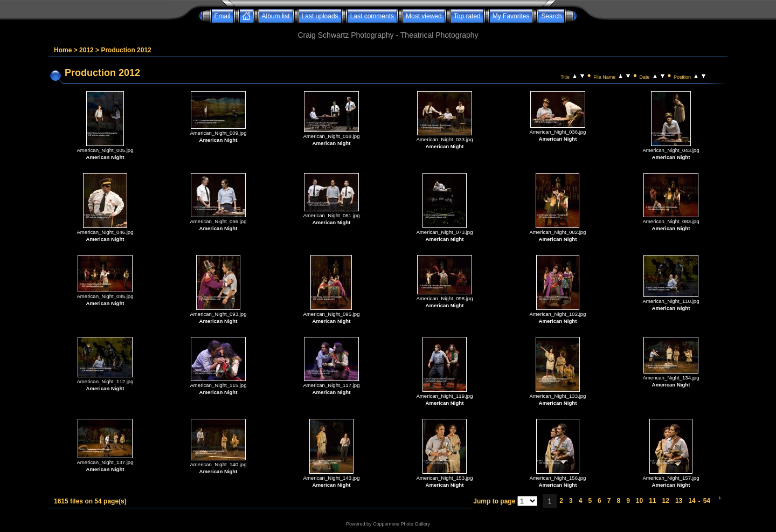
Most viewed (424, 16)
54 (707, 501)
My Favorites (511, 16)
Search (551, 16)
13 (679, 501)
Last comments (372, 16)
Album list (276, 16)
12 (666, 501)
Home (63, 50)
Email (223, 16)
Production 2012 (126, 50)
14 (692, 501)
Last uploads (320, 16)
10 (639, 501)
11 (652, 501)
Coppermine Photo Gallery (401, 524)
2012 (86, 50)
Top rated (467, 16)
